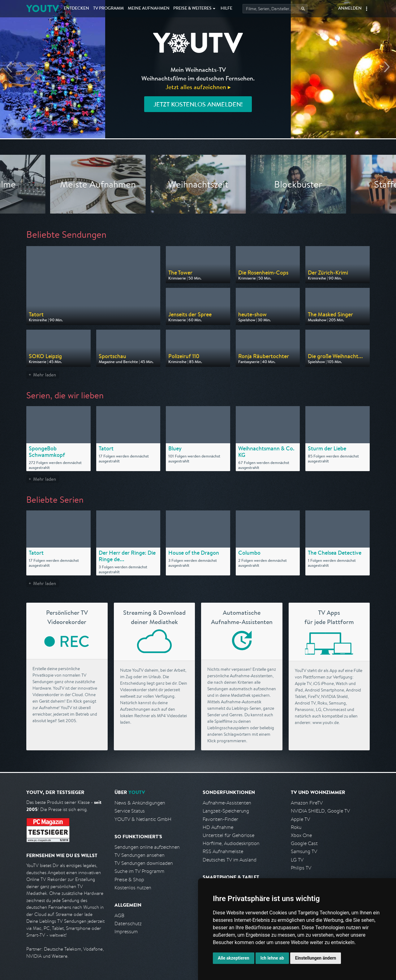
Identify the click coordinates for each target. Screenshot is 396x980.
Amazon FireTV (307, 803)
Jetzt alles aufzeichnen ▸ (198, 87)
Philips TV (301, 868)
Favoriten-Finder (220, 819)
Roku (296, 827)
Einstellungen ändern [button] (316, 958)
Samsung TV (304, 851)
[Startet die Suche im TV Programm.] (275, 9)
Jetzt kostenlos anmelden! (198, 104)
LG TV (297, 860)
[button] (367, 9)
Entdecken (76, 9)
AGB (119, 915)
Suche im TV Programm (139, 871)
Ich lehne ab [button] (272, 958)
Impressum (126, 932)
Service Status (130, 811)
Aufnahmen (149, 9)
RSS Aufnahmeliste (223, 851)
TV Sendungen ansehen (140, 855)
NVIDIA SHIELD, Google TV (320, 811)
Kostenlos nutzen (133, 888)
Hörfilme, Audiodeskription (231, 843)
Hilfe (226, 9)
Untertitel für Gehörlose (228, 835)
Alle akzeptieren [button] (234, 958)
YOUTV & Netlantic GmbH (143, 819)
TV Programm (108, 9)
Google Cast (304, 843)
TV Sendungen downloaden (144, 863)
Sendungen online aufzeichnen (147, 847)
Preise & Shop (129, 880)
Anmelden (350, 9)
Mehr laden (45, 375)
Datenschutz (128, 924)
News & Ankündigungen (140, 803)
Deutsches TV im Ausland (230, 860)
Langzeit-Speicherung (226, 811)
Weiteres (192, 9)
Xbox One (301, 835)
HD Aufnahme (218, 827)
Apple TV (300, 819)
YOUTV (43, 9)
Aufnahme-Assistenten (227, 803)
